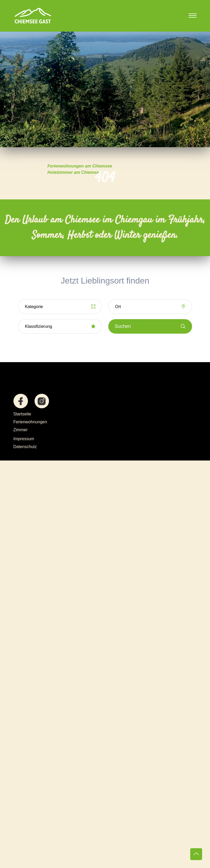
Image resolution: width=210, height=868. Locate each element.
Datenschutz (25, 447)
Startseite (22, 414)
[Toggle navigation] (193, 16)
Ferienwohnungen (30, 422)
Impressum (24, 439)
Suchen (150, 326)
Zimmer (21, 430)
